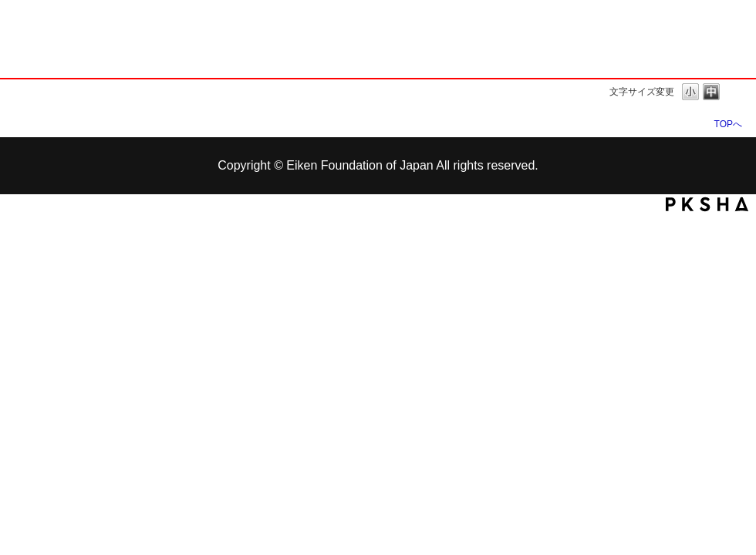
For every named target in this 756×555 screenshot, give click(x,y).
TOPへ (728, 124)
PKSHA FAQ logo (707, 204)
